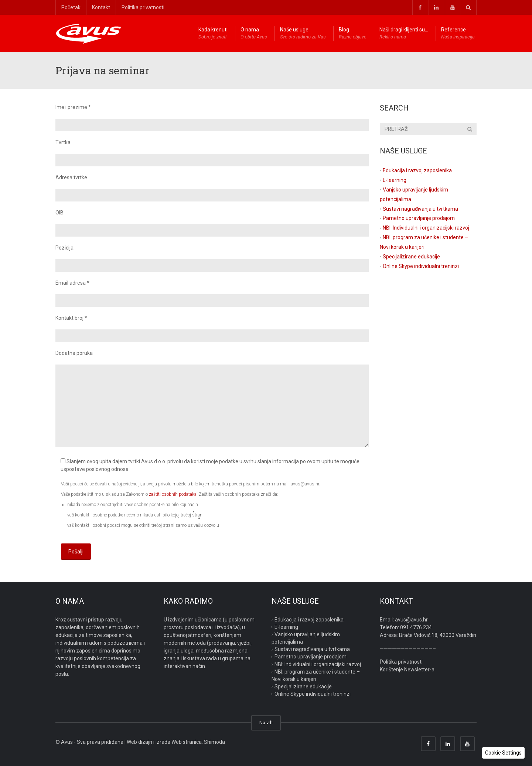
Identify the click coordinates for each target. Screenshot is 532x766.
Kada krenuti (213, 34)
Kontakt (101, 7)
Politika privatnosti (143, 7)
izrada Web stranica (179, 742)
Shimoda (214, 742)
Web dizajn (139, 742)
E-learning (395, 180)
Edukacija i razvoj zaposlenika (417, 170)
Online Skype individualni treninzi (421, 266)
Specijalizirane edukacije (411, 257)
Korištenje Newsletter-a (407, 670)
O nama (254, 34)
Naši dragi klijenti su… (404, 34)
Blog (353, 34)
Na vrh (266, 723)
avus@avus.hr (411, 620)
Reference (458, 34)
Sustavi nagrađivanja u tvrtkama (420, 209)
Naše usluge (303, 34)
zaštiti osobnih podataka (173, 494)
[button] (503, 753)
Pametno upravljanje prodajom (419, 218)
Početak (71, 7)
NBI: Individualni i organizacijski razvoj (426, 228)
